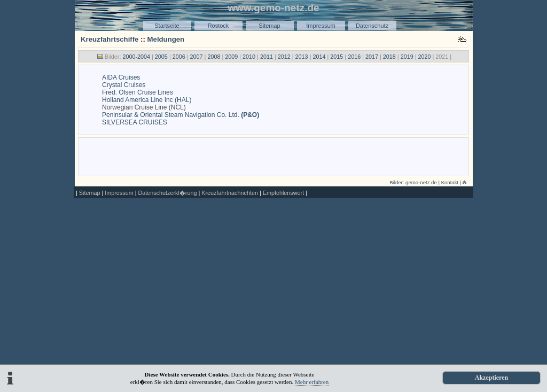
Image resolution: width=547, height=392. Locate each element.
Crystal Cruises (124, 85)
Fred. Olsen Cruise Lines (138, 92)
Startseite (167, 26)
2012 (284, 57)
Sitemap (269, 26)
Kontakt (450, 182)
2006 (179, 57)
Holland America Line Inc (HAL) (147, 100)
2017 (372, 57)
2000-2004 (136, 57)
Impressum (321, 26)
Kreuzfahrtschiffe (110, 39)
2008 (214, 57)
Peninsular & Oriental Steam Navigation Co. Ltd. (181, 115)
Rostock (218, 26)
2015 (337, 57)
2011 (267, 57)
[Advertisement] (273, 156)
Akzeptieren (491, 378)
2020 (425, 57)
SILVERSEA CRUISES (135, 122)
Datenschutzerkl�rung (167, 193)
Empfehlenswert (283, 193)
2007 (197, 57)
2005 (161, 57)
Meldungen (166, 39)
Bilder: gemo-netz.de (413, 182)
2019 (407, 57)
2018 (389, 57)
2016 (354, 57)
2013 (302, 57)
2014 (319, 57)
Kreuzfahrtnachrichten (230, 193)
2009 (231, 57)
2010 (249, 57)
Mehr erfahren (312, 382)
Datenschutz (372, 26)
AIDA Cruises (121, 77)
